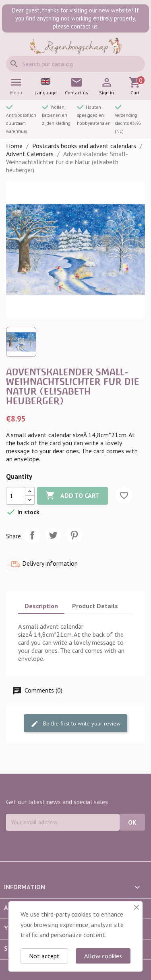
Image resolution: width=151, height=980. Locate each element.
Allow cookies (103, 956)
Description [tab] (41, 606)
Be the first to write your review (75, 724)
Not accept (44, 956)
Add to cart (72, 496)
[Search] (75, 64)
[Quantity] (16, 496)
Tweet (53, 535)
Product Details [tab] (95, 606)
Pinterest (74, 535)
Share (32, 535)
